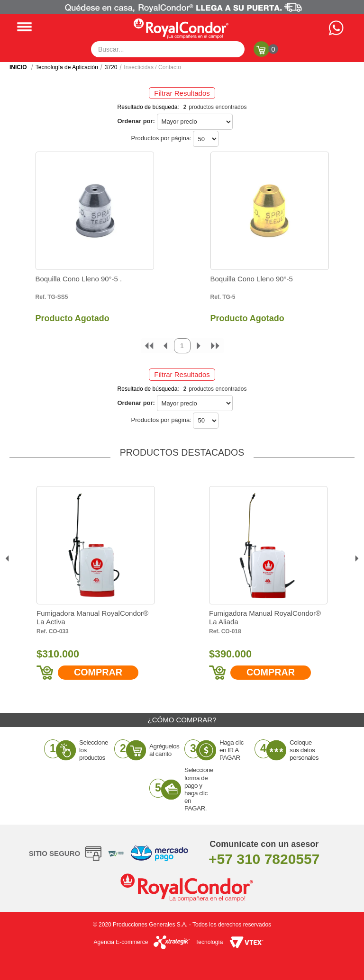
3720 (111, 67)
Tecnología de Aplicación (67, 67)
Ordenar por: (136, 121)
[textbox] (168, 49)
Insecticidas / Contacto (152, 67)
